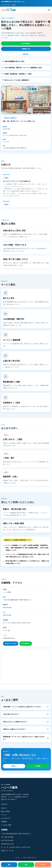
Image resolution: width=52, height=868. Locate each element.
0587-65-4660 (6, 129)
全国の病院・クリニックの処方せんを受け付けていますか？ (22, 707)
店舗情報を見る (26, 49)
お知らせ (4, 808)
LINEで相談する (26, 44)
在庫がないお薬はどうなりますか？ (15, 729)
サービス (4, 815)
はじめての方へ (6, 818)
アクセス (43, 865)
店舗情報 (4, 822)
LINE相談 (14, 5)
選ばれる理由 (5, 811)
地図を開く (26, 54)
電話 (9, 865)
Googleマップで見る (11, 644)
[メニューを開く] (49, 10)
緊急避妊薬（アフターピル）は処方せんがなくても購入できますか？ (24, 738)
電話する (14, 766)
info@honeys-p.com (9, 638)
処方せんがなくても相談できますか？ (15, 722)
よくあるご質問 (6, 825)
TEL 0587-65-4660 (6, 5)
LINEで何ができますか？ (11, 714)
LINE (26, 865)
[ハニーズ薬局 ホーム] (9, 10)
